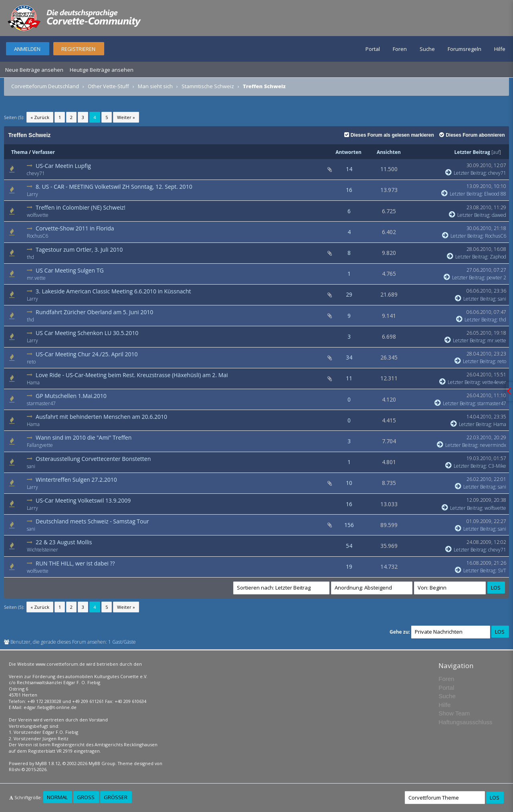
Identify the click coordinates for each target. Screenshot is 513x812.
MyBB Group (102, 763)
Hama (33, 383)
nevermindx (493, 445)
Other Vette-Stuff (108, 86)
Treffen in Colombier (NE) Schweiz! (81, 207)
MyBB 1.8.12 (48, 763)
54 (349, 546)
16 (349, 190)
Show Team (454, 713)
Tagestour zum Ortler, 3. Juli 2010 (79, 249)
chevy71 (36, 173)
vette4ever (494, 382)
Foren (400, 49)
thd (30, 257)
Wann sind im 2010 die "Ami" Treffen (84, 437)
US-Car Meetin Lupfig (63, 166)
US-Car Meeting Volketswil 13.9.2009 (83, 500)
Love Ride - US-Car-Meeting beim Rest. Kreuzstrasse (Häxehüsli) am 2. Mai (132, 375)
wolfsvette (38, 215)
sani (502, 299)
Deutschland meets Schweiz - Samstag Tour (92, 521)
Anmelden (27, 49)
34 (349, 357)
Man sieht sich (155, 86)
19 (349, 567)
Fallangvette (40, 445)
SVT (502, 571)
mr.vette (36, 278)
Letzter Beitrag (472, 152)
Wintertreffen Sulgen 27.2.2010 (76, 480)
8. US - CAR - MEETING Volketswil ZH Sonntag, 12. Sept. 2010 (114, 187)
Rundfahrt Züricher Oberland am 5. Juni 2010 (94, 312)
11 (349, 378)
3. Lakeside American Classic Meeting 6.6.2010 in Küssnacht (113, 291)
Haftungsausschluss (465, 722)
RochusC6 (37, 236)
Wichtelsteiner (42, 550)
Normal (57, 797)
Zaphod (498, 257)
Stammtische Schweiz (208, 86)
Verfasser (43, 152)
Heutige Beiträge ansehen (102, 70)
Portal (373, 49)
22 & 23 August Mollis (64, 542)
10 (349, 483)
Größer (116, 797)
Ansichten (389, 152)
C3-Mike (497, 466)
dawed (499, 215)
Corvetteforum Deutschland (45, 86)
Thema (19, 152)
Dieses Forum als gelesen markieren (389, 135)
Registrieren (78, 49)
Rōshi (15, 769)
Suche (427, 49)
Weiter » (126, 117)
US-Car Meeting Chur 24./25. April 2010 (87, 354)
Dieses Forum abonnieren (472, 135)
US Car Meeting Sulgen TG (70, 270)
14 (349, 169)
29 (349, 294)
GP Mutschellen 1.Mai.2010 (71, 396)
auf (496, 152)
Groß (86, 797)
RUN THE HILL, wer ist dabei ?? (75, 563)
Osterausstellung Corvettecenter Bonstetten (93, 459)
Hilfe (500, 49)
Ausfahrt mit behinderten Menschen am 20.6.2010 (101, 417)
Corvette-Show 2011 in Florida (75, 228)
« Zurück (40, 117)
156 (349, 525)
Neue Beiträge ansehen (34, 70)
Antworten (348, 152)
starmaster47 (41, 403)
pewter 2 (496, 278)
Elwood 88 (495, 194)
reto (31, 362)
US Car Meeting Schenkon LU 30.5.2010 (87, 333)
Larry (32, 194)
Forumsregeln (465, 49)
